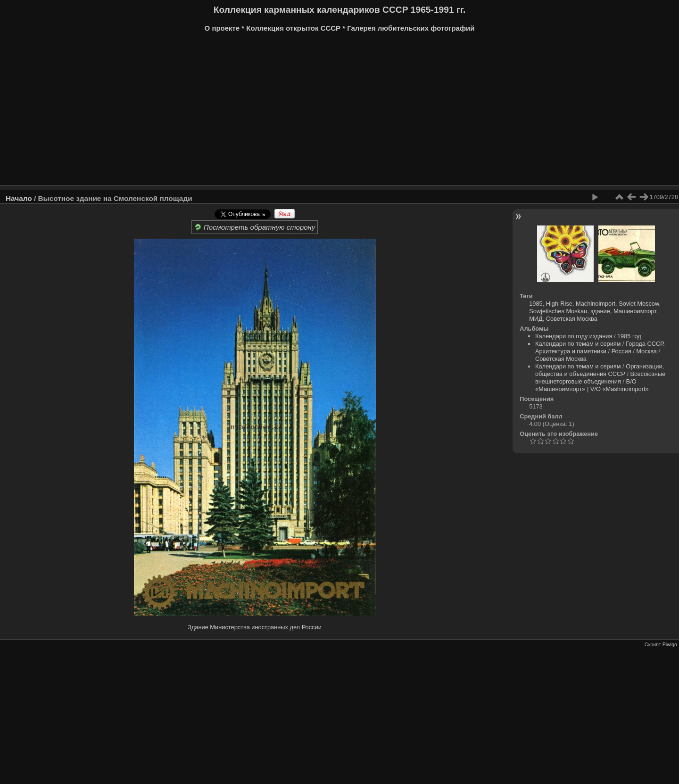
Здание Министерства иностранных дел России (255, 627)
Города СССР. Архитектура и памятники (600, 347)
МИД (536, 319)
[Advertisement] (290, 112)
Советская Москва (572, 319)
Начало (19, 198)
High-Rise (559, 304)
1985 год (629, 336)
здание (600, 311)
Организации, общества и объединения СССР (600, 370)
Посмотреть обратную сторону (255, 227)
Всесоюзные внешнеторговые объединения (600, 378)
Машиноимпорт (635, 311)
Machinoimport (596, 304)
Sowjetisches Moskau (558, 311)
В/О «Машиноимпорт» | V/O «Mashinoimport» (592, 385)
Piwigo (670, 644)
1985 (536, 304)
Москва (646, 351)
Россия (621, 351)
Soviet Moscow (639, 304)
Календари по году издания (574, 336)
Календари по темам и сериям (578, 344)
